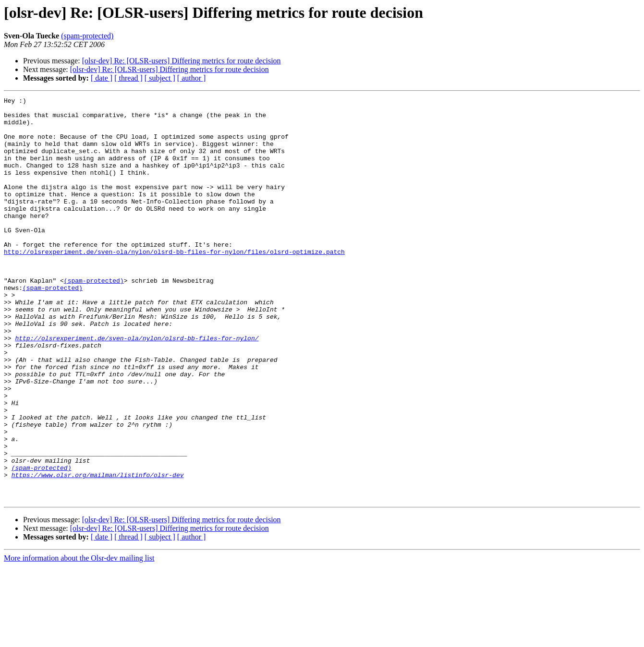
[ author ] (192, 78)
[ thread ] (128, 78)
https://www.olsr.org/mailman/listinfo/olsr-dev (98, 551)
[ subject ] (160, 78)
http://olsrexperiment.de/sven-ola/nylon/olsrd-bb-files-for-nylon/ (137, 387)
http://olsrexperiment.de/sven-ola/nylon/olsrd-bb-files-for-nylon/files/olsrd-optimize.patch (174, 283)
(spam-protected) (87, 36)
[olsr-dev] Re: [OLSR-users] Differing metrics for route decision (182, 61)
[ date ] (102, 78)
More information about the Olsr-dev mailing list (79, 639)
